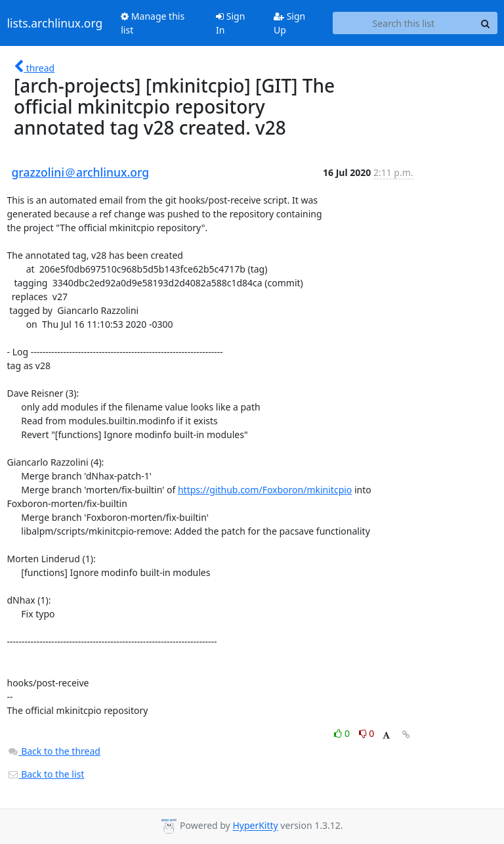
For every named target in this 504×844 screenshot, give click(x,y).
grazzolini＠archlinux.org (81, 172)
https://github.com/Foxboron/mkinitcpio (265, 490)
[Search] (486, 23)
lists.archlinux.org (55, 23)
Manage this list (153, 23)
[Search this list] (403, 23)
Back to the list (46, 774)
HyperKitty (255, 826)
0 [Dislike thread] (367, 733)
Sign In (230, 23)
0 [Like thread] (343, 733)
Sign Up (289, 23)
